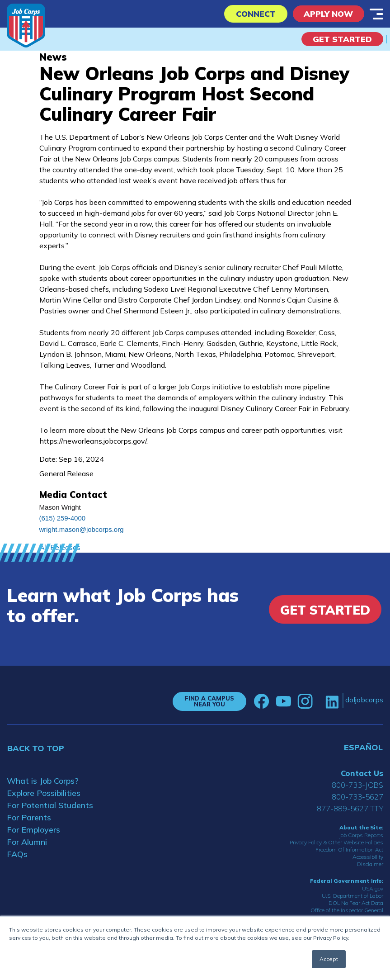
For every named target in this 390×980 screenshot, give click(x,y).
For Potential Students (50, 805)
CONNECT (253, 14)
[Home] (26, 26)
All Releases (60, 547)
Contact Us (362, 773)
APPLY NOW (327, 14)
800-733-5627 (357, 797)
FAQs (17, 854)
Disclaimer (370, 864)
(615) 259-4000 (63, 518)
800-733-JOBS (357, 785)
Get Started (342, 39)
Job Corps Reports (361, 835)
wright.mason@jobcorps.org (82, 529)
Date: (48, 459)
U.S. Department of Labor (352, 896)
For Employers (33, 830)
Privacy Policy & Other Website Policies (336, 842)
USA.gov (373, 888)
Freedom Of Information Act (349, 850)
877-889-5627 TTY (350, 808)
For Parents (29, 817)
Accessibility (368, 857)
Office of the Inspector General (347, 910)
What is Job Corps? (43, 781)
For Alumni (27, 842)
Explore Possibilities (44, 793)
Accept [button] (329, 959)
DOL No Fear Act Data (356, 903)
